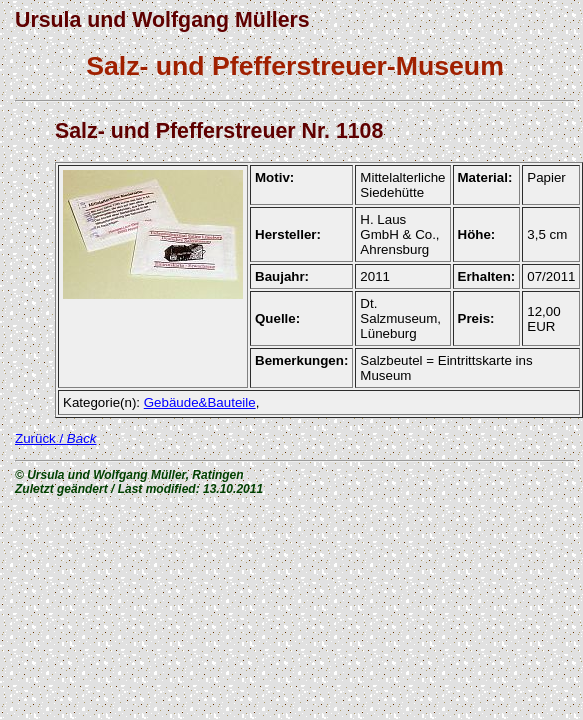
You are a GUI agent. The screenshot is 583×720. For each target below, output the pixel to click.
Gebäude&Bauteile (200, 402)
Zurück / (55, 438)
